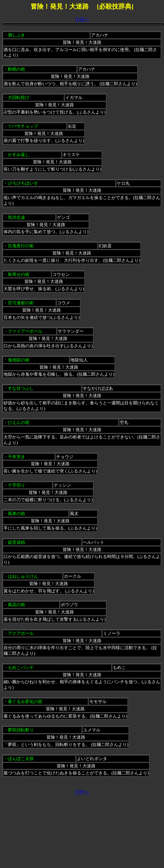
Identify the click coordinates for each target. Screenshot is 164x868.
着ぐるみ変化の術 (25, 702)
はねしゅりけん (23, 576)
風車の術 (16, 514)
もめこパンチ (21, 667)
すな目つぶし (21, 388)
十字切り (16, 485)
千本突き (16, 457)
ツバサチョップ (23, 126)
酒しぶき (16, 35)
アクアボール (21, 633)
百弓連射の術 (21, 303)
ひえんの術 (19, 422)
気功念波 (16, 217)
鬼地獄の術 (19, 360)
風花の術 (16, 605)
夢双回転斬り (21, 730)
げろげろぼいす (23, 183)
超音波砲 (16, 542)
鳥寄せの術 (19, 274)
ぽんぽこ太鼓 (21, 759)
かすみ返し (19, 155)
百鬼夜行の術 (21, 246)
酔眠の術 (16, 69)
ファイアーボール (25, 331)
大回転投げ (19, 98)
